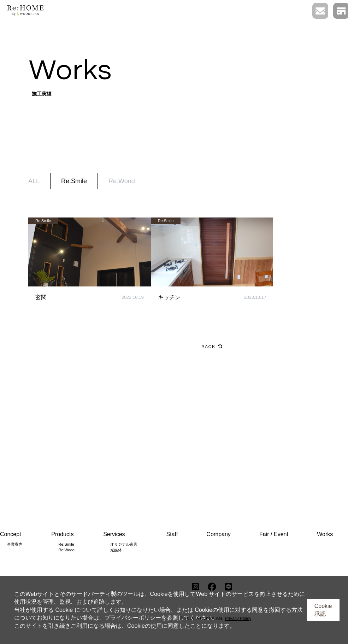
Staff (172, 534)
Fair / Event (274, 534)
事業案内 (15, 544)
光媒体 (116, 550)
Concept (11, 534)
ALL (34, 181)
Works (325, 534)
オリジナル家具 (124, 544)
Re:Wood (122, 181)
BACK (212, 347)
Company (218, 534)
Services (114, 534)
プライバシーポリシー (133, 618)
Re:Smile (74, 181)
